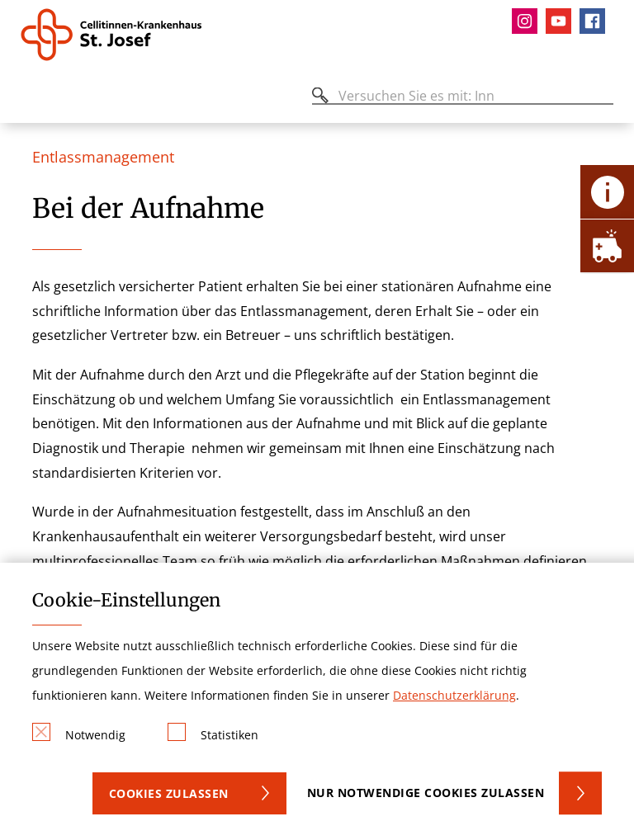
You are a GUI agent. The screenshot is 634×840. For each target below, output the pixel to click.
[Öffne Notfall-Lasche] (607, 245)
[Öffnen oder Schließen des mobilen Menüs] (30, 99)
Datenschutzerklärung (454, 695)
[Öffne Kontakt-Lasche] (607, 192)
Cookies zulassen (169, 793)
